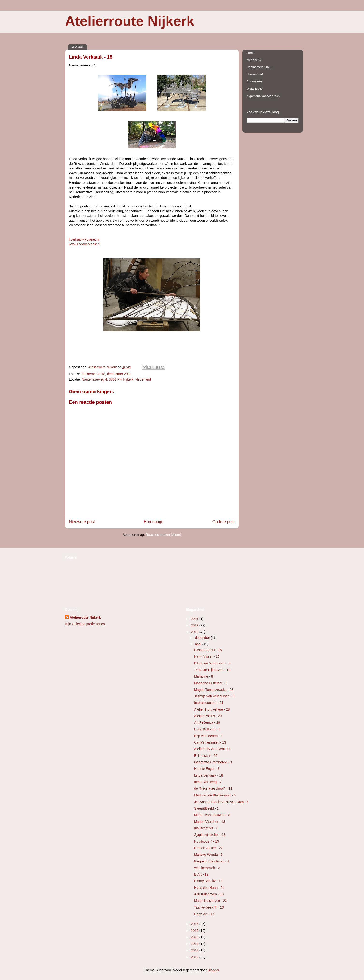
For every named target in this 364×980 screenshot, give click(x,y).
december (203, 638)
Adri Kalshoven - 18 (209, 894)
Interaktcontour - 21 (209, 703)
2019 (195, 625)
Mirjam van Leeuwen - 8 (212, 815)
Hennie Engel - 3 (207, 769)
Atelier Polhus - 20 (208, 716)
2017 (195, 924)
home (251, 53)
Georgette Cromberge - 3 (213, 762)
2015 (195, 937)
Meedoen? (254, 60)
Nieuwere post (82, 522)
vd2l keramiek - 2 (207, 868)
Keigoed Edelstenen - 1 (212, 861)
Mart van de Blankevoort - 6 (215, 795)
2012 (195, 957)
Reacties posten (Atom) (163, 535)
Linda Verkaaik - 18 (209, 775)
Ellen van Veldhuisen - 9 (212, 663)
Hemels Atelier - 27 (208, 848)
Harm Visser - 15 (207, 656)
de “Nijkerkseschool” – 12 (213, 788)
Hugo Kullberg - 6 (207, 729)
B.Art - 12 (201, 874)
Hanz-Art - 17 (204, 914)
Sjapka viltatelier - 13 (210, 835)
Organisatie (255, 89)
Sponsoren (254, 81)
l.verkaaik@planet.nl (84, 239)
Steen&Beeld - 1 (206, 808)
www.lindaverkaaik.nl (85, 244)
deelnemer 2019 (119, 374)
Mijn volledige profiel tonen (85, 624)
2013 (195, 950)
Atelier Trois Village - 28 (212, 709)
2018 (195, 632)
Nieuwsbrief (255, 74)
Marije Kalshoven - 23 (210, 901)
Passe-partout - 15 (208, 650)
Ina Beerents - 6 (206, 828)
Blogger (213, 970)
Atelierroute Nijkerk (130, 21)
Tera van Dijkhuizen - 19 (212, 670)
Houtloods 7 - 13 (207, 841)
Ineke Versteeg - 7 (208, 782)
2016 (195, 931)
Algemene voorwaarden (263, 96)
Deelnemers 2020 (259, 67)
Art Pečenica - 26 (207, 722)
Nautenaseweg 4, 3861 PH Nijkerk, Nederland (116, 379)
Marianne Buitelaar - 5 (211, 683)
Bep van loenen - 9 (208, 736)
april (198, 644)
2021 (195, 619)
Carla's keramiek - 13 (210, 742)
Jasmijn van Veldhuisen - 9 (214, 696)
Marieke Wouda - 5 (208, 855)
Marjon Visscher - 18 (210, 822)
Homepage (153, 522)
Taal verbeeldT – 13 (209, 907)
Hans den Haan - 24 (209, 888)
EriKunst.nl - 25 (206, 756)
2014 (195, 944)
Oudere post (224, 522)
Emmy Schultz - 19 (208, 881)
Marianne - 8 (204, 676)
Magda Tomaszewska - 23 (214, 690)
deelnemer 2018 (93, 374)
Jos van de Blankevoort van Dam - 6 (221, 802)
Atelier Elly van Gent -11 (212, 749)
